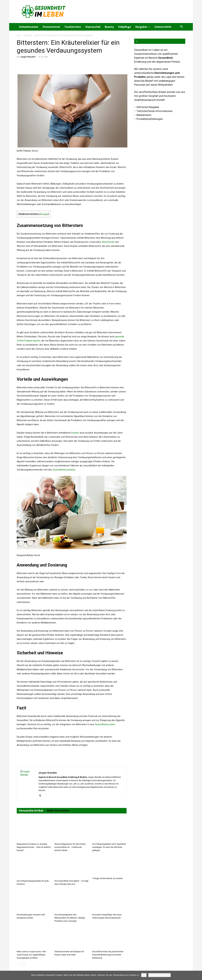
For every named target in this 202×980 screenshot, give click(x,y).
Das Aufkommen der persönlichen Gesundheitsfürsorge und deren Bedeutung (108, 955)
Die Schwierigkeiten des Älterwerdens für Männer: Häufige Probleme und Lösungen (70, 918)
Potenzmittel (51, 27)
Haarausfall (93, 27)
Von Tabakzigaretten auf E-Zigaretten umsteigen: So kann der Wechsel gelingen (109, 847)
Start (19, 35)
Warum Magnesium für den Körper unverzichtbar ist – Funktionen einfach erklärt (70, 847)
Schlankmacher (29, 27)
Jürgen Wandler (28, 57)
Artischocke (108, 242)
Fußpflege (125, 27)
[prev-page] (19, 964)
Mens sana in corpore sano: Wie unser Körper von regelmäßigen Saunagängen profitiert (31, 955)
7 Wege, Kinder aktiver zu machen (107, 878)
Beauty (109, 27)
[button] (181, 27)
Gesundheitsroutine (105, 724)
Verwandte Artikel (31, 811)
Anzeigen (44, 214)
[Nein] (198, 975)
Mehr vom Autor (58, 811)
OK (144, 975)
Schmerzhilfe (163, 27)
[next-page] (24, 964)
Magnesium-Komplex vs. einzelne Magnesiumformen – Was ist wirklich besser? (34, 847)
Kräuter (75, 433)
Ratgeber (143, 27)
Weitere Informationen (160, 975)
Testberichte (73, 27)
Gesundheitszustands (64, 470)
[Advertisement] (128, 12)
